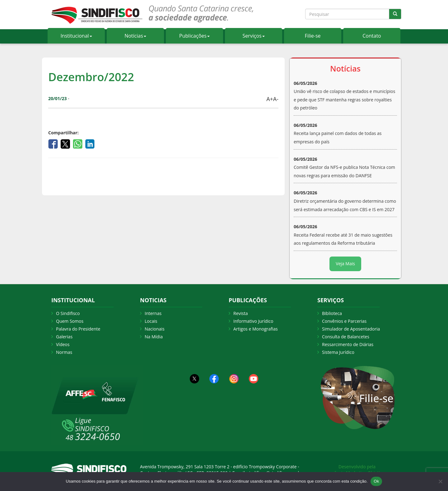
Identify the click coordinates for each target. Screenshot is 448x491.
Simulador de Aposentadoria (351, 329)
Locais (151, 321)
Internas (153, 313)
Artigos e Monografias (256, 329)
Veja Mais (345, 264)
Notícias (135, 36)
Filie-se (313, 36)
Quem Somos (70, 321)
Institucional (76, 36)
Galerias (64, 337)
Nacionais (155, 329)
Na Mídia (154, 337)
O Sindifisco (68, 313)
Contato (372, 36)
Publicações (194, 36)
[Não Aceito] (440, 481)
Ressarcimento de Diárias (348, 344)
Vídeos (63, 344)
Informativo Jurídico (253, 321)
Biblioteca (332, 313)
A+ (270, 99)
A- (276, 99)
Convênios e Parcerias (344, 321)
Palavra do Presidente (78, 329)
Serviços (253, 36)
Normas (64, 352)
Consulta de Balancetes (346, 337)
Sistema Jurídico (338, 352)
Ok (376, 481)
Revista (240, 313)
